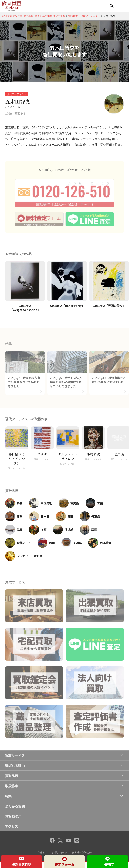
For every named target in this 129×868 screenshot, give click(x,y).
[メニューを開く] (123, 6)
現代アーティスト (17, 94)
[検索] (112, 6)
